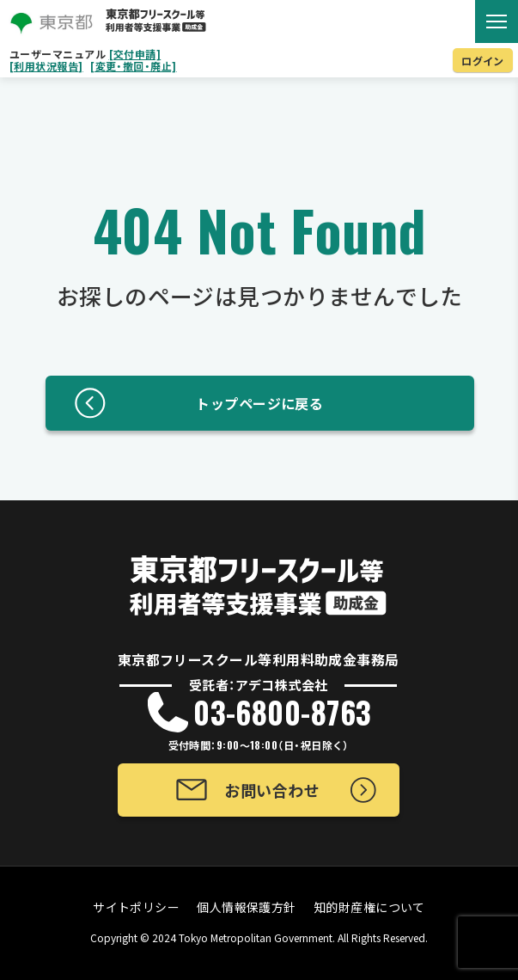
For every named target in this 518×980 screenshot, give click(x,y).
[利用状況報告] (46, 66)
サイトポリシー (136, 907)
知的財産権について (369, 907)
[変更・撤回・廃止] (134, 66)
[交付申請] (135, 54)
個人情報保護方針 (247, 907)
